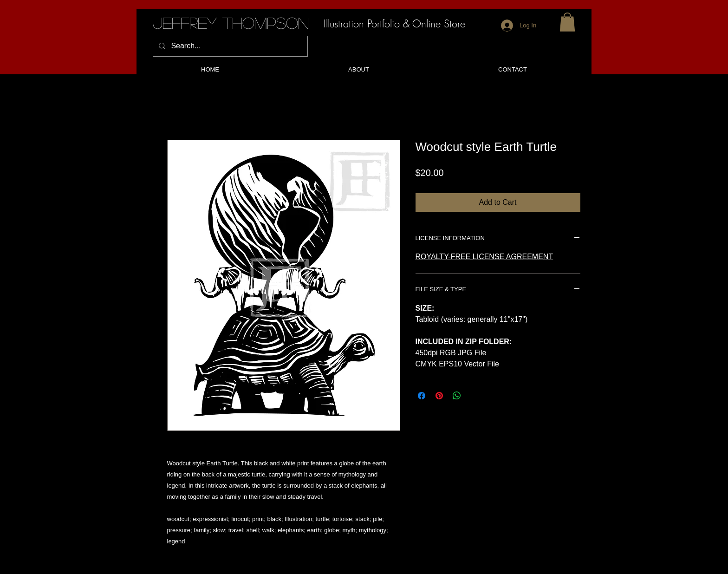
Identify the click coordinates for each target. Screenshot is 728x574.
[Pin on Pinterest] (439, 396)
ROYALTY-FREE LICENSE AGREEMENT (484, 257)
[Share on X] (474, 396)
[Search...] (229, 46)
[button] (567, 22)
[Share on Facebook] (422, 396)
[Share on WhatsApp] (457, 396)
